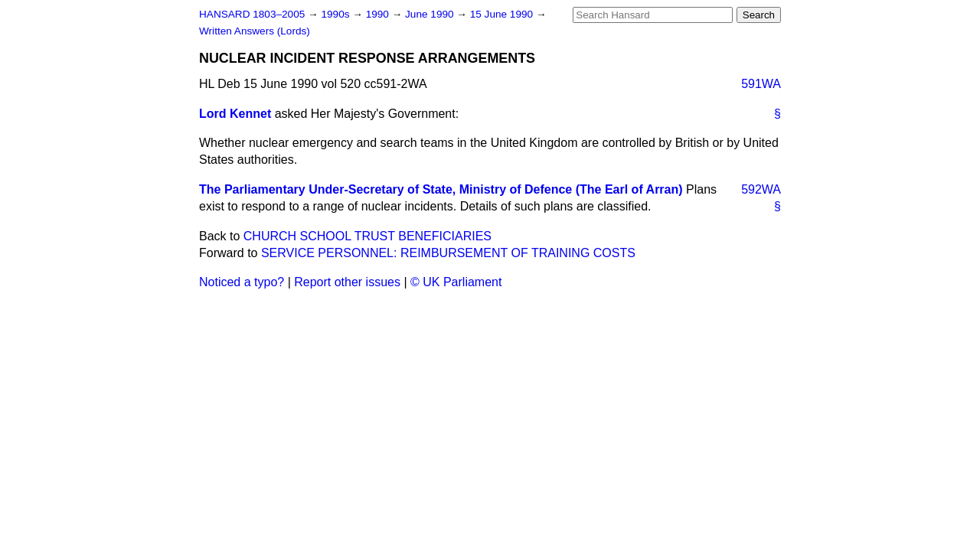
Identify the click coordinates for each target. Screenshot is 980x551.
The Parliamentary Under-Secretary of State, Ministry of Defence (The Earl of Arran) (441, 189)
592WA (761, 189)
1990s (336, 14)
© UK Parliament (456, 282)
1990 (379, 14)
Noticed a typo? (242, 282)
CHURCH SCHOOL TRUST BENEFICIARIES (367, 236)
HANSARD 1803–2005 (252, 14)
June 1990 (431, 14)
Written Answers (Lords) (255, 31)
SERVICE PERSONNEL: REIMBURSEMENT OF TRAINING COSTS (448, 253)
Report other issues (347, 282)
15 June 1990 (503, 14)
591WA (761, 84)
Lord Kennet (235, 114)
